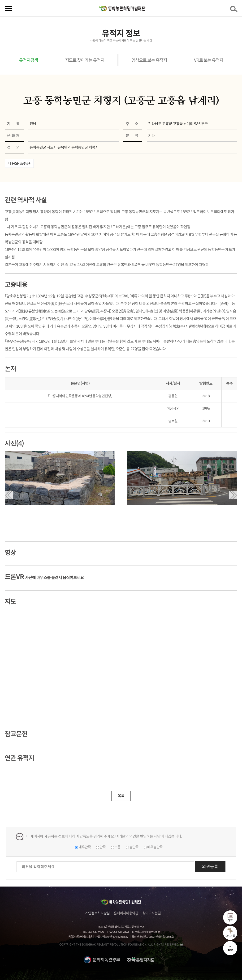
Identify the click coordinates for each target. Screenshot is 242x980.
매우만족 (85, 847)
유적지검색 (28, 60)
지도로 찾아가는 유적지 (85, 60)
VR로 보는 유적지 (209, 60)
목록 (121, 796)
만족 (103, 847)
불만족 (134, 847)
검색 (235, 10)
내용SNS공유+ (19, 163)
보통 (117, 847)
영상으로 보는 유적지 (149, 60)
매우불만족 (155, 847)
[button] (9, 495)
